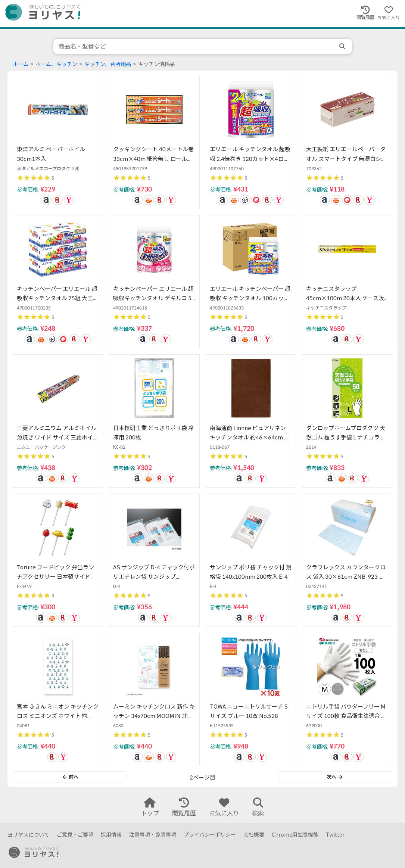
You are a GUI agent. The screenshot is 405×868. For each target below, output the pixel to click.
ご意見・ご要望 (75, 835)
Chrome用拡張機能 (295, 835)
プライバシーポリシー (210, 835)
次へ (334, 777)
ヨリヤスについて (28, 835)
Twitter (335, 835)
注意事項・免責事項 (153, 835)
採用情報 (111, 835)
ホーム (21, 64)
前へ (71, 777)
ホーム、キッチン (56, 64)
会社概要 (254, 835)
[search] (343, 46)
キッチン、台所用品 (108, 64)
